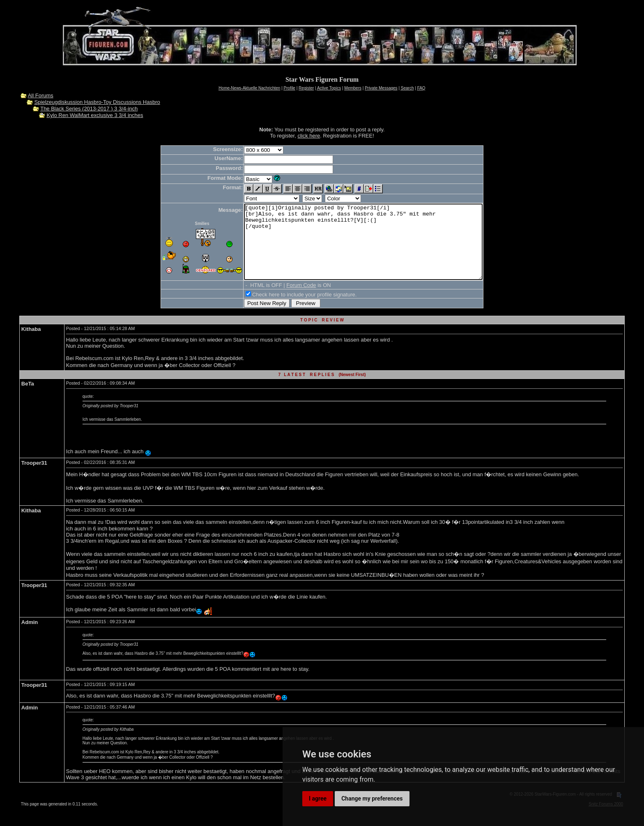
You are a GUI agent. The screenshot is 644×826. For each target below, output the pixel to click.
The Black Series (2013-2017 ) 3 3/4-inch (89, 109)
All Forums (41, 95)
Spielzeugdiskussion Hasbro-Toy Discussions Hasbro (97, 102)
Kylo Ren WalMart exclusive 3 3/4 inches (95, 115)
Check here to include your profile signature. (290, 309)
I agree (318, 798)
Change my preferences (372, 798)
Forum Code (287, 300)
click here (309, 136)
